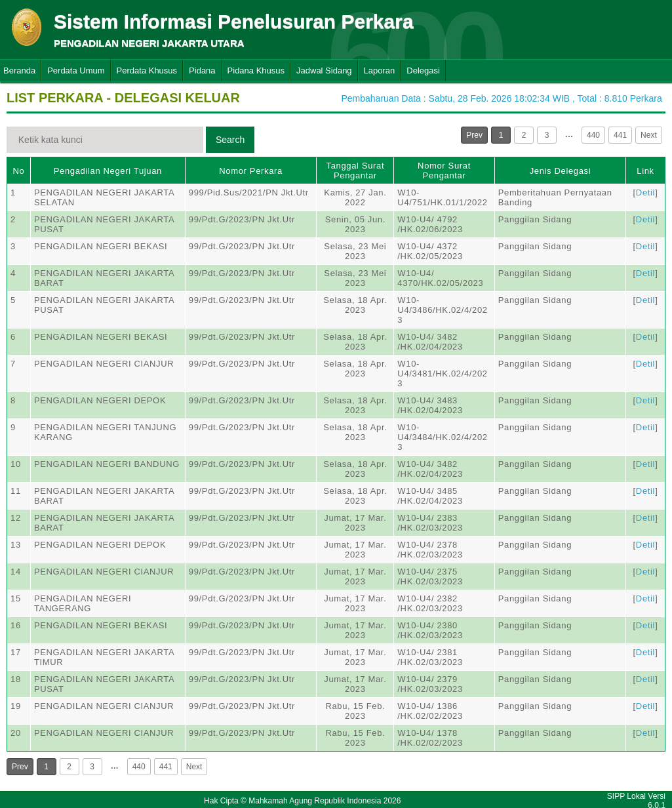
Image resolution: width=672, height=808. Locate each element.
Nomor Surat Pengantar (444, 171)
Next (649, 135)
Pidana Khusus (256, 71)
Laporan (380, 71)
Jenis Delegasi (561, 171)
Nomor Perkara (251, 171)
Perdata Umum (76, 71)
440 (593, 135)
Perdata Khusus (147, 71)
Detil (645, 192)
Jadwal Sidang (324, 71)
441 (620, 135)
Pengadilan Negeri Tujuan (108, 171)
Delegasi (423, 71)
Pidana (202, 71)
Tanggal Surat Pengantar (356, 171)
